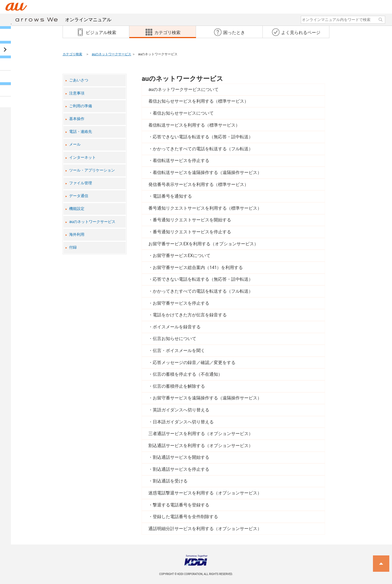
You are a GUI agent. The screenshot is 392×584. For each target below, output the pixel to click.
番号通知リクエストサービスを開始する (192, 220)
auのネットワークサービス (111, 54)
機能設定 (77, 209)
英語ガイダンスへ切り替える (181, 410)
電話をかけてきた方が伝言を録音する (190, 315)
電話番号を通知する (172, 196)
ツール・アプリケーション (92, 170)
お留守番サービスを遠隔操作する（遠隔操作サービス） (207, 398)
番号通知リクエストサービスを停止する (192, 232)
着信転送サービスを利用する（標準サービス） (194, 125)
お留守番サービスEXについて (181, 256)
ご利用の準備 (81, 106)
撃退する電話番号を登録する (181, 505)
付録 (73, 247)
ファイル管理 (81, 183)
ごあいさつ (79, 80)
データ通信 (79, 196)
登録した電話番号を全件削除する (185, 517)
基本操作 (77, 119)
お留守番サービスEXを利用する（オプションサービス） (203, 244)
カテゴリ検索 (72, 54)
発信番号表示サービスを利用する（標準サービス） (198, 184)
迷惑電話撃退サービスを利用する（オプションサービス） (205, 493)
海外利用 (77, 235)
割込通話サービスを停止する (181, 469)
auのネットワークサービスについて (183, 89)
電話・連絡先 (81, 132)
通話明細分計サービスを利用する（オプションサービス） (205, 529)
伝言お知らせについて (174, 339)
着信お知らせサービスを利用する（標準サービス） (198, 101)
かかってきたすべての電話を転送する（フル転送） (203, 149)
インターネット (82, 158)
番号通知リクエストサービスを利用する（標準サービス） (205, 208)
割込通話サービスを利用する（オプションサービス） (201, 446)
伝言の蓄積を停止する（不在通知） (188, 374)
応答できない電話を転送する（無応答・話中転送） (203, 137)
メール (75, 144)
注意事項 (77, 93)
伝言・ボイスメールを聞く (179, 351)
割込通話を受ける (170, 481)
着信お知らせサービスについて (183, 113)
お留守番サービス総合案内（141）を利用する (198, 267)
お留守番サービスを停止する (181, 303)
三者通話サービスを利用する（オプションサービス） (201, 434)
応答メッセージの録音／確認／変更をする (194, 363)
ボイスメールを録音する (177, 327)
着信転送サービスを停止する (181, 160)
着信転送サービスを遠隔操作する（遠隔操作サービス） (207, 172)
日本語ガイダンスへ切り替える (183, 422)
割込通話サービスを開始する (181, 457)
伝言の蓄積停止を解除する (179, 386)
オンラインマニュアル (63, 20)
